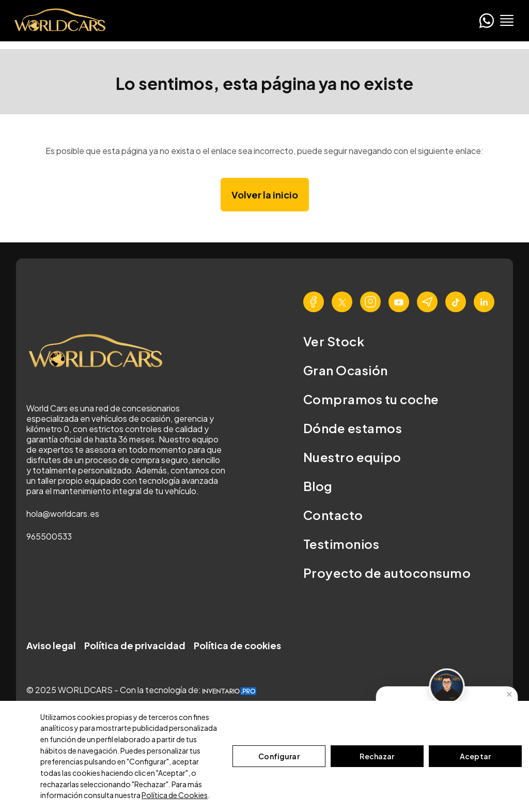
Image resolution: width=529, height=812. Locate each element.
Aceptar (475, 756)
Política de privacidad (135, 645)
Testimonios (341, 544)
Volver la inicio (265, 195)
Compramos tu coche (371, 399)
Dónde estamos (353, 428)
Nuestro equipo (352, 457)
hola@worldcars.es (63, 514)
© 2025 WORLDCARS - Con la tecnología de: (141, 690)
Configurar (279, 756)
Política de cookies (237, 645)
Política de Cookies (175, 795)
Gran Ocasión (346, 370)
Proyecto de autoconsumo (387, 573)
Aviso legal (51, 645)
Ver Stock (334, 341)
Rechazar (377, 756)
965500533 (49, 536)
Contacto (333, 515)
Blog (318, 486)
